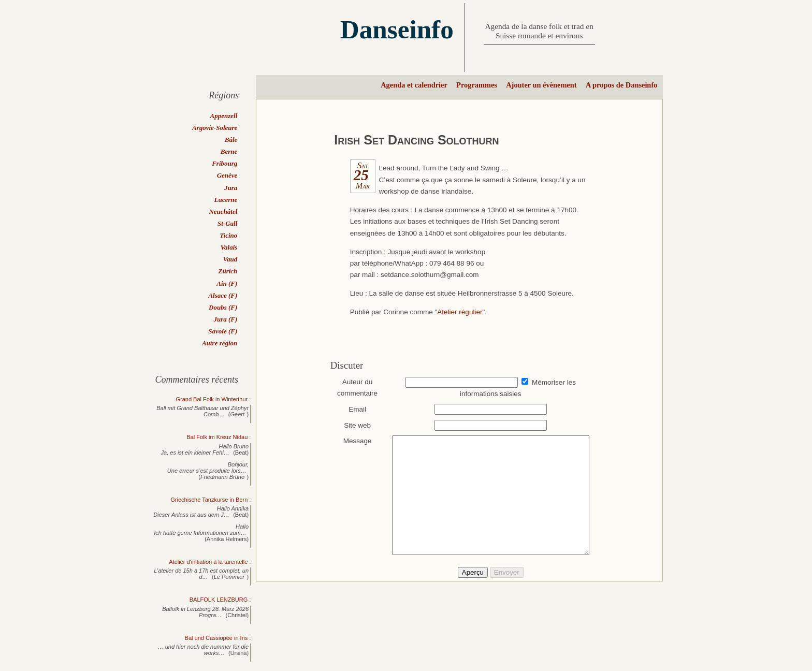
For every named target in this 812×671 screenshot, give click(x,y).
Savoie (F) (223, 331)
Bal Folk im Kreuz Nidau (217, 437)
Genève (227, 175)
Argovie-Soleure (215, 128)
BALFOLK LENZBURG (219, 600)
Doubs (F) (223, 307)
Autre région (220, 343)
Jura (231, 188)
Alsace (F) (223, 295)
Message (352, 441)
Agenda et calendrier (414, 85)
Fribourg (224, 163)
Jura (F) (225, 319)
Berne (229, 151)
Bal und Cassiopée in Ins (216, 638)
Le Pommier (229, 577)
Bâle (231, 140)
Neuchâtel (223, 211)
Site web (353, 425)
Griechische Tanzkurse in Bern (209, 500)
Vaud (230, 259)
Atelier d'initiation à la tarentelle (208, 562)
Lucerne (226, 200)
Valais (229, 247)
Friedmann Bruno (222, 477)
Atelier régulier (460, 312)
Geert (238, 414)
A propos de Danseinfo (621, 85)
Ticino (228, 235)
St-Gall (227, 223)
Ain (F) (227, 283)
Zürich (228, 271)
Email (353, 409)
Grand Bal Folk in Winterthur (212, 399)
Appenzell (224, 116)
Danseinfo (397, 29)
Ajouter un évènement (541, 85)
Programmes (477, 85)
